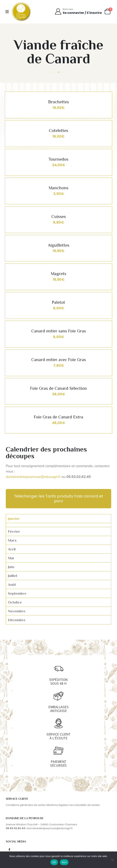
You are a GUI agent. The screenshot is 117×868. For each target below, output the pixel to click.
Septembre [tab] (17, 593)
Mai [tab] (11, 558)
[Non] (112, 860)
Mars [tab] (12, 540)
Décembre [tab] (17, 620)
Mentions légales (57, 805)
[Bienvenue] (78, 12)
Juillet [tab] (13, 576)
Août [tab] (12, 585)
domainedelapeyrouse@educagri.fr (34, 477)
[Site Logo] (21, 12)
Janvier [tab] (14, 519)
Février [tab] (14, 531)
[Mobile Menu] (7, 12)
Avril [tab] (12, 549)
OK (54, 862)
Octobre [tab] (15, 602)
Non (64, 862)
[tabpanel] (58, 525)
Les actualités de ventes (85, 805)
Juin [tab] (11, 567)
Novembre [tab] (17, 611)
